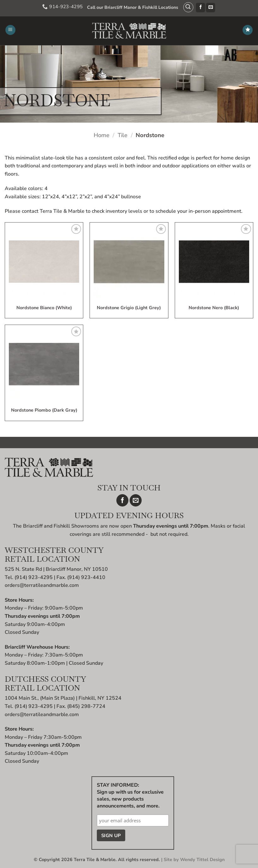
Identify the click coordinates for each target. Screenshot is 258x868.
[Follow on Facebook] (199, 8)
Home (102, 135)
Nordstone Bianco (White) (44, 308)
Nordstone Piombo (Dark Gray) (44, 410)
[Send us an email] (209, 8)
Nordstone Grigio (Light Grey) (129, 308)
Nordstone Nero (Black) (214, 308)
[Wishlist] (248, 30)
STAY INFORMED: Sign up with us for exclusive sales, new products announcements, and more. (130, 796)
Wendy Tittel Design (202, 859)
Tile (123, 135)
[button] (186, 7)
